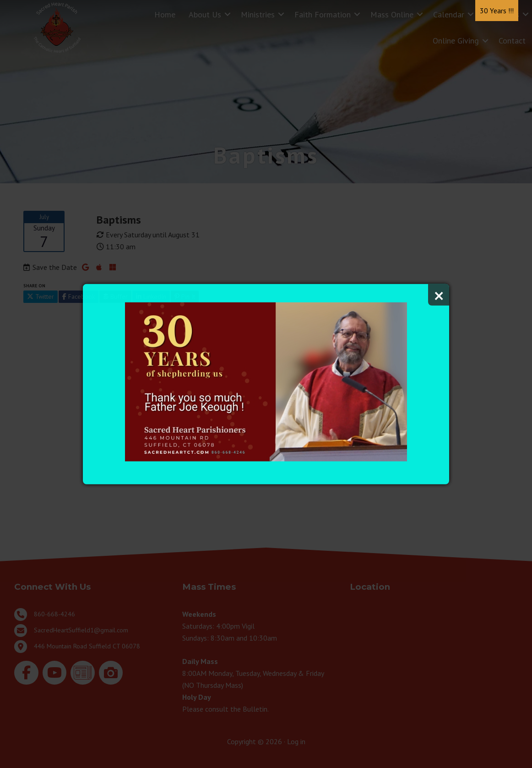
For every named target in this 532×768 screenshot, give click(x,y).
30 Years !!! (497, 11)
